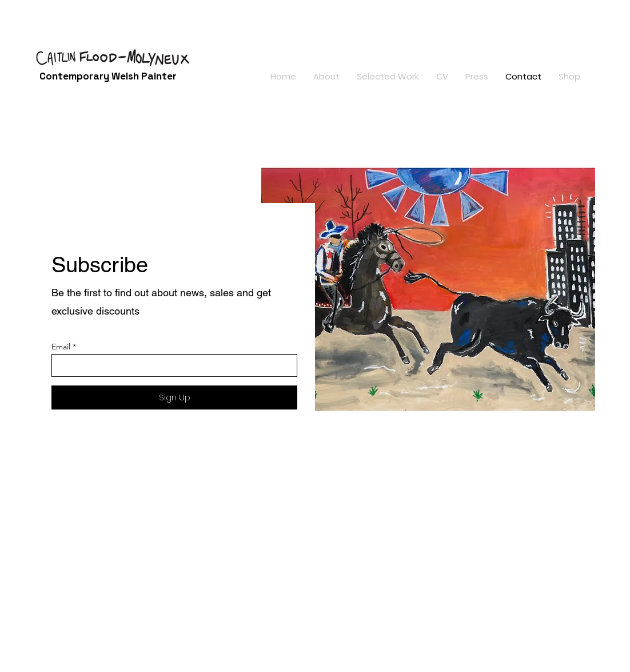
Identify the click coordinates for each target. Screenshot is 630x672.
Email (61, 347)
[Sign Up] (174, 397)
